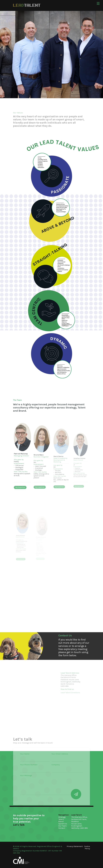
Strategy (62, 817)
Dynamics (63, 824)
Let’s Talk (19, 825)
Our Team (63, 826)
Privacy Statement (75, 846)
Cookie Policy (87, 847)
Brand (61, 821)
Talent (61, 819)
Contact (62, 828)
